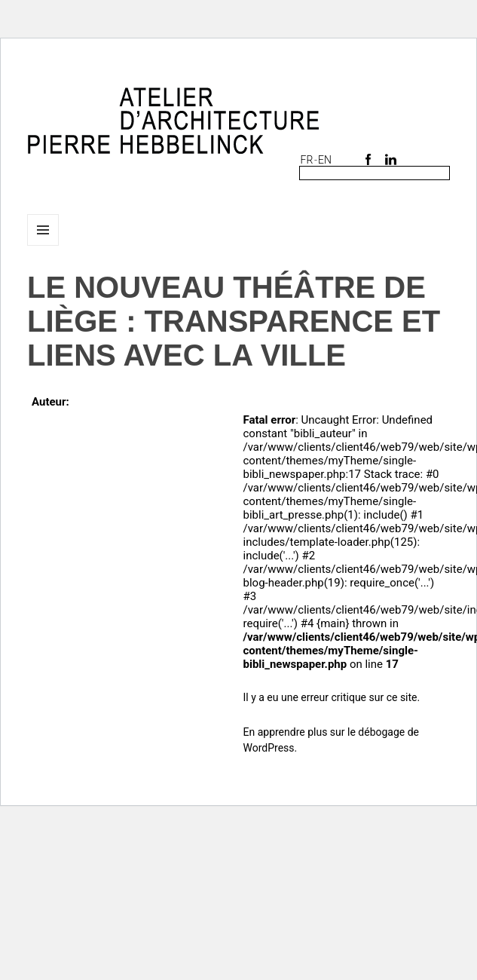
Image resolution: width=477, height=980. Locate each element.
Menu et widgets (43, 245)
